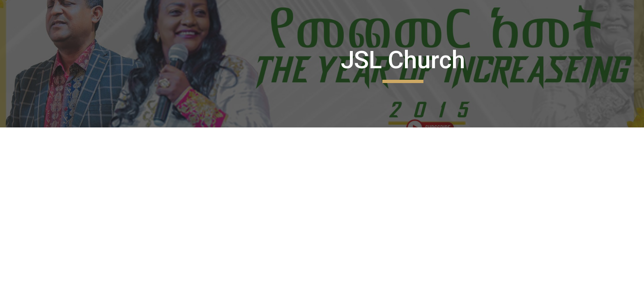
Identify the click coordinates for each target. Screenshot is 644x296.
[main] (403, 64)
